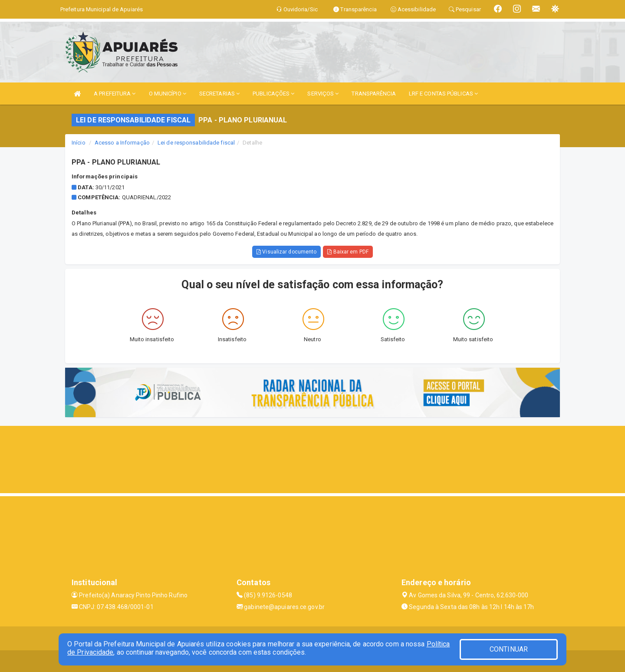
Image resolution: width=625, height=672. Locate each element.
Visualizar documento (286, 252)
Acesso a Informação (122, 143)
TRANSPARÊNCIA (373, 94)
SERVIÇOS (323, 94)
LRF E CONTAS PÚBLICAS (443, 94)
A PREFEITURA (115, 94)
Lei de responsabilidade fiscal (196, 143)
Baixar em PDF (348, 252)
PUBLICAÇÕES (273, 94)
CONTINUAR (509, 649)
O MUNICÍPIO (168, 94)
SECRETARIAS (219, 94)
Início (79, 143)
